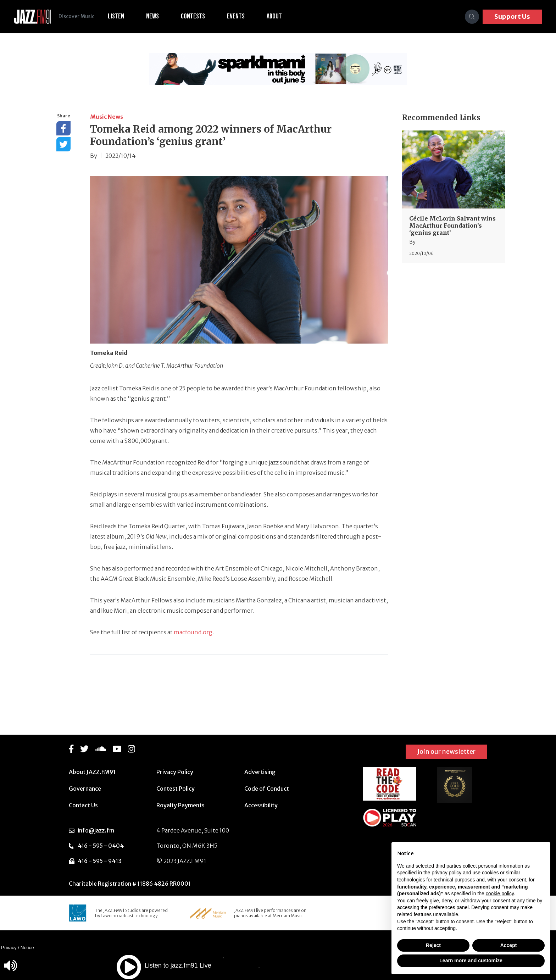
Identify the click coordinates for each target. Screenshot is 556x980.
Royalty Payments (180, 805)
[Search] (472, 17)
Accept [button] (509, 945)
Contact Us (83, 805)
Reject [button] (433, 945)
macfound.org (193, 632)
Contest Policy (176, 789)
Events (240, 16)
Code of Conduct (267, 789)
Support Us (512, 16)
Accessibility (261, 805)
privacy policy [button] (446, 873)
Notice (27, 948)
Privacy (9, 948)
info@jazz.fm (96, 830)
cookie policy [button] (500, 893)
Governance (85, 789)
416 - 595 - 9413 (100, 861)
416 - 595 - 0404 (101, 846)
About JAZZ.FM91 (92, 772)
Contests (197, 16)
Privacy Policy (175, 772)
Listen (120, 16)
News (156, 16)
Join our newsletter (446, 751)
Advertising (260, 772)
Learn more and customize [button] (471, 960)
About (278, 16)
